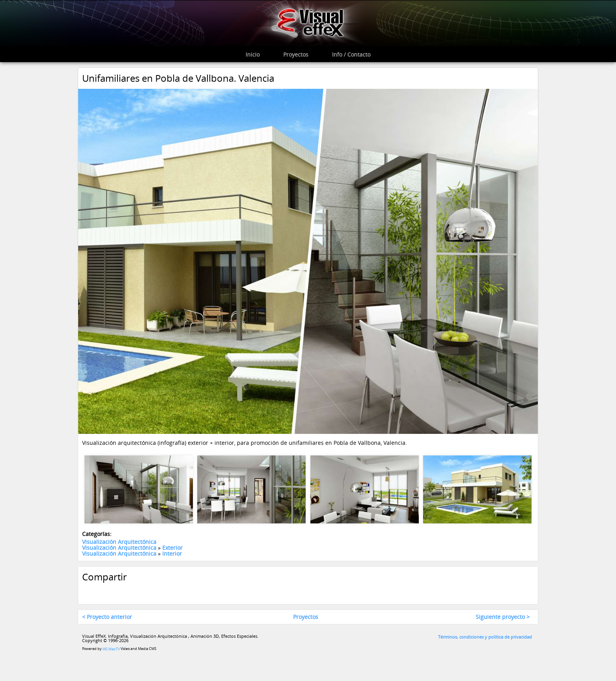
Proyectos (306, 617)
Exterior (172, 548)
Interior (172, 554)
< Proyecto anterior (107, 617)
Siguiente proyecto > (503, 617)
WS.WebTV (111, 649)
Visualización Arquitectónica (119, 542)
